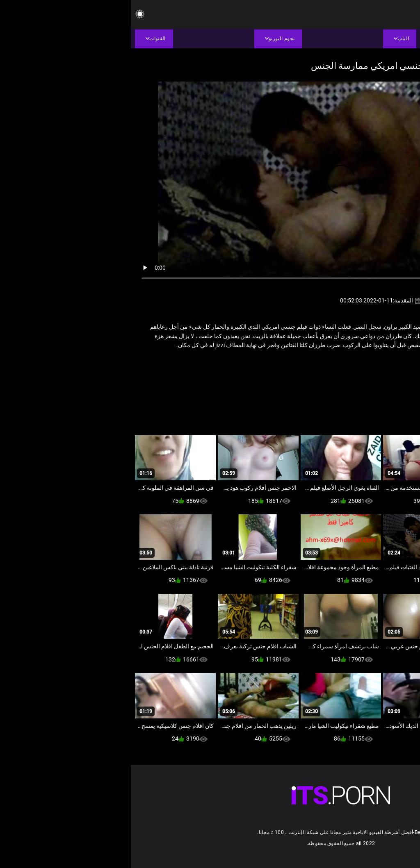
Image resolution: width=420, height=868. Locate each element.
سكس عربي (367, 363)
